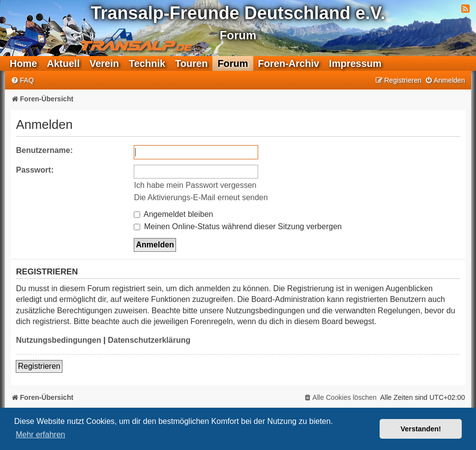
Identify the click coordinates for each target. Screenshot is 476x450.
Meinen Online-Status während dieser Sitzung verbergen (238, 226)
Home (24, 63)
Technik (147, 63)
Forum (233, 63)
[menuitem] (22, 80)
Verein (104, 63)
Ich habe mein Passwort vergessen (195, 185)
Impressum (355, 63)
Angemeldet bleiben (173, 214)
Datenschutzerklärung (149, 340)
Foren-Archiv (289, 63)
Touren (191, 63)
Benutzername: (44, 150)
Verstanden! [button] (421, 429)
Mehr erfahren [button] (41, 435)
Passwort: (34, 170)
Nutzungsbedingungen (58, 340)
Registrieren (39, 366)
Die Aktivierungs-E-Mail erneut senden (201, 197)
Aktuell (63, 63)
